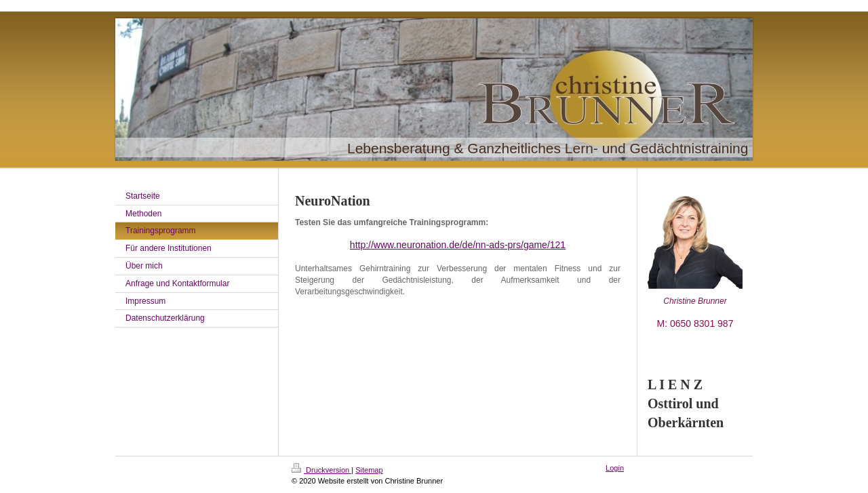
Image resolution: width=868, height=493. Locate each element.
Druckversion (321, 470)
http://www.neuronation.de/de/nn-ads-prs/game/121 (458, 245)
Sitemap (369, 470)
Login (615, 468)
